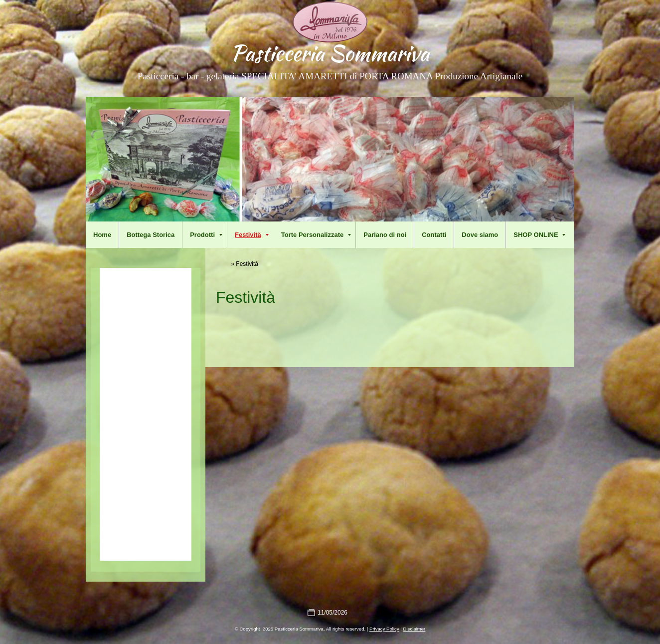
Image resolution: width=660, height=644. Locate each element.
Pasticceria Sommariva (330, 53)
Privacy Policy (384, 629)
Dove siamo (480, 235)
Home (102, 235)
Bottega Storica (151, 235)
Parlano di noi (385, 235)
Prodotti (206, 235)
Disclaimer (414, 629)
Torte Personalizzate (316, 235)
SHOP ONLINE (539, 235)
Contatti (434, 235)
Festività (252, 235)
